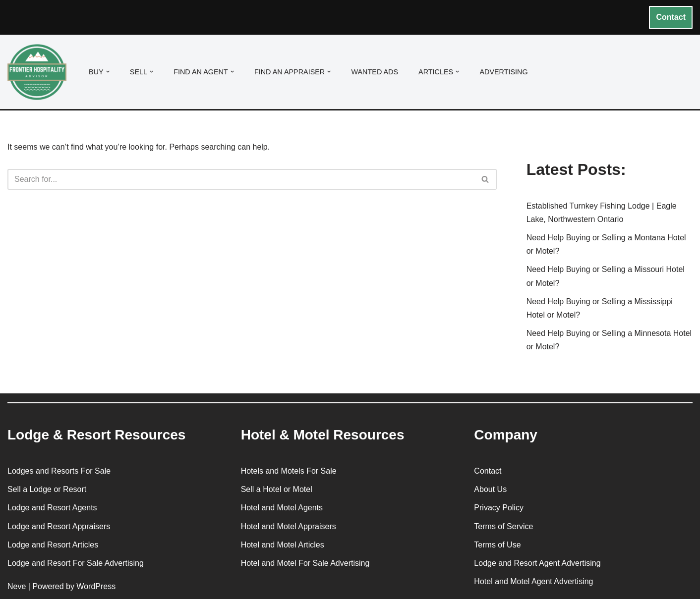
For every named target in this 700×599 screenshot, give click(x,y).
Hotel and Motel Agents (282, 508)
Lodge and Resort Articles (53, 545)
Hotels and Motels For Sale (289, 471)
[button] (108, 72)
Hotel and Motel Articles (283, 545)
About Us (490, 489)
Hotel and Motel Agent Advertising (533, 581)
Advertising (503, 72)
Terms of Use (497, 545)
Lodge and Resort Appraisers (59, 526)
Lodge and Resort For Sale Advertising (76, 563)
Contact (671, 17)
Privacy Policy (499, 508)
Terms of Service (503, 526)
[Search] (241, 179)
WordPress (96, 586)
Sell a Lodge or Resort (47, 489)
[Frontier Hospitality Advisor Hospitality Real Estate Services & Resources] (40, 72)
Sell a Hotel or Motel (277, 489)
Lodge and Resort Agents (52, 508)
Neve (17, 586)
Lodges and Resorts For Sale (59, 471)
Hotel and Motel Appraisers (289, 526)
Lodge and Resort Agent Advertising (537, 563)
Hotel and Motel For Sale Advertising (305, 563)
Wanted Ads (375, 72)
